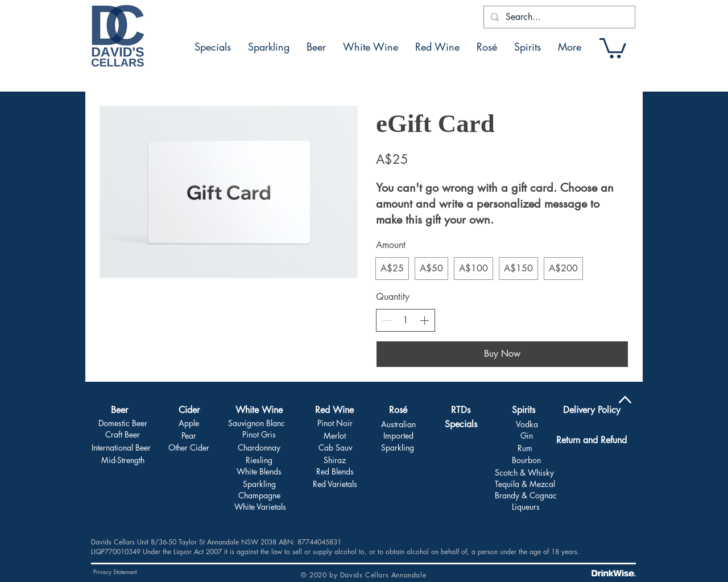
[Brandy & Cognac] (526, 496)
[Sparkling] (259, 484)
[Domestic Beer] (123, 423)
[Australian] (398, 424)
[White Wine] (259, 410)
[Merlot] (335, 436)
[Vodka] (527, 424)
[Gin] (526, 436)
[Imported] (398, 436)
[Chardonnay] (259, 448)
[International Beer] (121, 448)
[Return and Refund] (591, 440)
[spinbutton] (406, 320)
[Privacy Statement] (115, 572)
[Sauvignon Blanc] (256, 423)
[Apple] (189, 423)
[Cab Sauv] (335, 448)
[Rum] (525, 448)
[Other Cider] (189, 448)
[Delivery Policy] (591, 410)
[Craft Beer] (123, 435)
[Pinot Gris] (259, 435)
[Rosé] (398, 410)
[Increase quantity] (424, 320)
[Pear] (189, 436)
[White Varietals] (260, 507)
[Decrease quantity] (387, 320)
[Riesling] (259, 460)
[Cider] (189, 410)
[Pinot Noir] (335, 423)
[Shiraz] (335, 460)
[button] (613, 47)
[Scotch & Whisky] (524, 473)
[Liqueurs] (526, 507)
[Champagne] (259, 496)
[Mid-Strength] (123, 460)
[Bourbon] (526, 460)
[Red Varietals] (335, 484)
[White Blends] (259, 472)
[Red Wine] (334, 410)
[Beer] (119, 410)
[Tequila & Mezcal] (525, 484)
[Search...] (558, 17)
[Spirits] (523, 410)
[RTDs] (461, 410)
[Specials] (461, 425)
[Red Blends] (335, 472)
